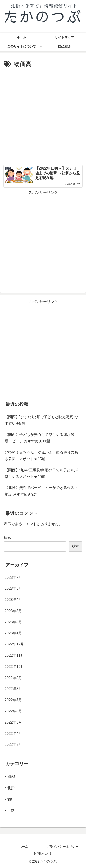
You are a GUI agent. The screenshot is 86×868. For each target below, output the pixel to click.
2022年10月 (14, 667)
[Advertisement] (43, 115)
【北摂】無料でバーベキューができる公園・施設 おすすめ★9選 (41, 491)
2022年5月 (13, 722)
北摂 (11, 788)
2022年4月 (13, 734)
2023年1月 (13, 633)
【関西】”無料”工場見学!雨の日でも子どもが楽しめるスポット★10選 (41, 473)
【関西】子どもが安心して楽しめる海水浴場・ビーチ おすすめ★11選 (39, 438)
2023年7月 (13, 577)
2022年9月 (13, 678)
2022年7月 (13, 700)
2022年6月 (13, 711)
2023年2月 (13, 622)
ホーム (23, 847)
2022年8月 (13, 689)
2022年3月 (13, 745)
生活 (11, 811)
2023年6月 (13, 588)
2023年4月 (13, 600)
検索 (7, 538)
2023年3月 (13, 611)
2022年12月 (14, 644)
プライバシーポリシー (63, 847)
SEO (11, 776)
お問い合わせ (43, 853)
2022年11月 (14, 655)
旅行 (11, 799)
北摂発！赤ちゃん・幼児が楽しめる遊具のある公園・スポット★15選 (41, 456)
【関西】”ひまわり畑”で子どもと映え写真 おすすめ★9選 (41, 420)
